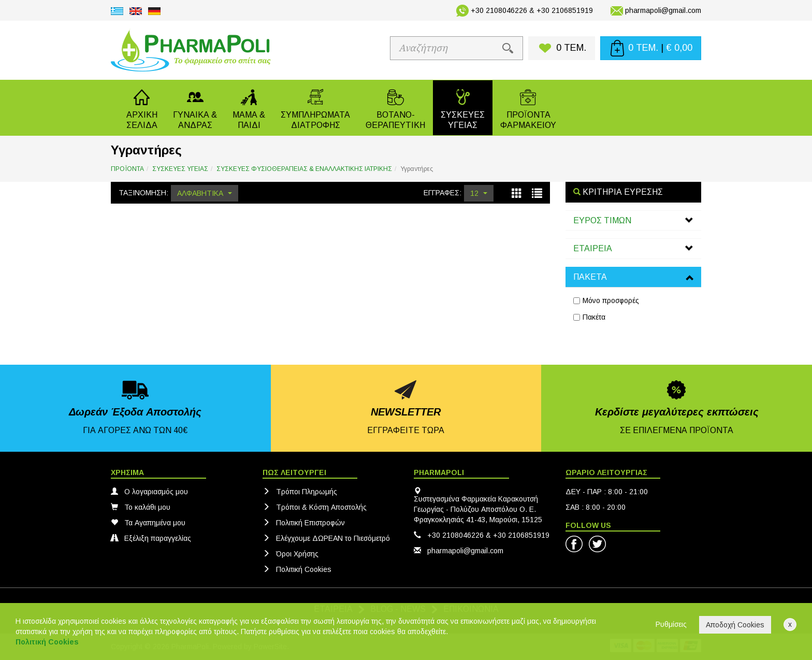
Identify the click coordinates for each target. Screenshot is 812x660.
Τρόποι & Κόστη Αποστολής (315, 507)
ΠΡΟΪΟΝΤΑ (127, 169)
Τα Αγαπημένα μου (148, 523)
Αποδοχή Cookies (735, 625)
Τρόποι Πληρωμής (300, 492)
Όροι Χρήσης (291, 554)
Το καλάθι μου (141, 507)
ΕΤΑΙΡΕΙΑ (593, 248)
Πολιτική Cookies (297, 569)
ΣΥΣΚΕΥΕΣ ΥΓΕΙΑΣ (180, 169)
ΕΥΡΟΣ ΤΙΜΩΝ (602, 220)
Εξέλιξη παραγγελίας (151, 538)
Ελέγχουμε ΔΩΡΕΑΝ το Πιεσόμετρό (326, 538)
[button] (195, 108)
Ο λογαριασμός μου (149, 492)
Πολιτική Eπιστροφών (304, 523)
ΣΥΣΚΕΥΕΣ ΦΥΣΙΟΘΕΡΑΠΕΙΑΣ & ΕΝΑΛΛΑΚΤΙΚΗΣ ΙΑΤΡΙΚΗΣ (304, 169)
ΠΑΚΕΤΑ (590, 277)
